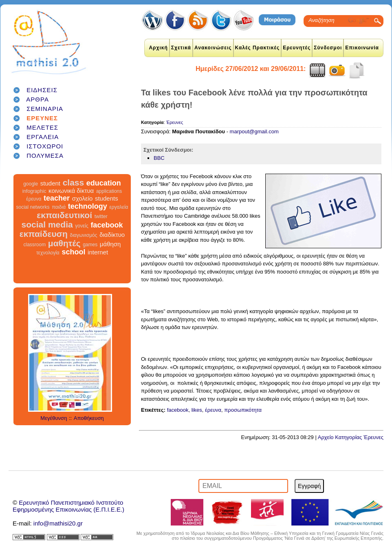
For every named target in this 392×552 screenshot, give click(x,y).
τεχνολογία (48, 253)
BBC (159, 158)
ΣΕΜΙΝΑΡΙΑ (45, 109)
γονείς (81, 226)
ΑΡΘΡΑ (37, 99)
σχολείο (83, 198)
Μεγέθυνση (54, 418)
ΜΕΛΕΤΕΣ (42, 127)
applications (109, 191)
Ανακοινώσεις (213, 48)
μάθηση (110, 244)
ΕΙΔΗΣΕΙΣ (42, 90)
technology (88, 206)
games (90, 245)
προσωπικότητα (243, 410)
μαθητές (64, 243)
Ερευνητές (297, 48)
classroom (35, 245)
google (31, 184)
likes (197, 410)
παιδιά (59, 207)
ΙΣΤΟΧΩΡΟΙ (45, 146)
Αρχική (158, 48)
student (50, 183)
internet (98, 252)
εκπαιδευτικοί (64, 215)
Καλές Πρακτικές (258, 48)
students (107, 198)
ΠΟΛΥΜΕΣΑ (45, 156)
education (104, 183)
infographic (34, 191)
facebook (107, 225)
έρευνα (34, 199)
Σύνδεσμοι (328, 48)
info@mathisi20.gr (58, 523)
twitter (101, 216)
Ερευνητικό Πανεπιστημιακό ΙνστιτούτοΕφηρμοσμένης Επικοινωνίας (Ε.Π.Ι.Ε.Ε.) (68, 506)
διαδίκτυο (112, 235)
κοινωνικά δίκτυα (71, 191)
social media (47, 224)
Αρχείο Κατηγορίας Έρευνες (351, 437)
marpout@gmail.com (254, 131)
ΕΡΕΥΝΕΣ (42, 118)
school (73, 252)
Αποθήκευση (89, 418)
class (74, 182)
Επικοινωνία (362, 48)
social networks (33, 207)
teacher (57, 198)
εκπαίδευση (44, 234)
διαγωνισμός (83, 235)
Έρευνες (175, 122)
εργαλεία (119, 207)
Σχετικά (181, 48)
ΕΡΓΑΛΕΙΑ (43, 137)
